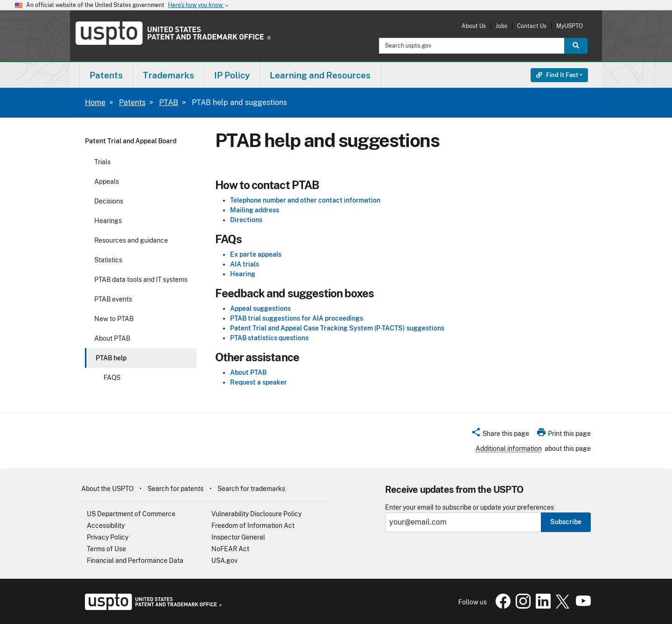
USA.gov (224, 561)
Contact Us (532, 26)
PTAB (169, 102)
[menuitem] (106, 75)
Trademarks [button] (168, 75)
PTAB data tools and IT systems (141, 280)
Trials (102, 162)
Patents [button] (106, 75)
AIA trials (245, 264)
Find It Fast (557, 75)
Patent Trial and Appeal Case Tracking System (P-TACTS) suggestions (337, 328)
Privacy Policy (108, 537)
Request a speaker (259, 382)
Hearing (243, 274)
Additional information (509, 449)
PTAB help (111, 358)
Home (95, 102)
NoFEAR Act (230, 549)
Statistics (108, 260)
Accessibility (106, 526)
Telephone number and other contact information (305, 200)
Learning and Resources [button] (320, 75)
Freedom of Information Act (253, 526)
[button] (500, 435)
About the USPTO (107, 489)
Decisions (109, 201)
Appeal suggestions (260, 308)
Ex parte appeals (256, 254)
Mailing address (255, 210)
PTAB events (113, 299)
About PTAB (112, 338)
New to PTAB (114, 319)
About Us (474, 26)
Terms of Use (106, 549)
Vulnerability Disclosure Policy (256, 514)
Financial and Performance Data (135, 561)
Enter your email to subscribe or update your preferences (469, 508)
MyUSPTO (570, 26)
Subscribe (566, 522)
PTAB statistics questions (269, 338)
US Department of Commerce (131, 514)
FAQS (112, 378)
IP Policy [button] (232, 75)
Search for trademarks (251, 489)
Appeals (107, 182)
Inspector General (238, 537)
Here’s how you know (199, 5)
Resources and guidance (131, 240)
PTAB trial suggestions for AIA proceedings (297, 318)
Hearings (108, 221)
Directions (246, 220)
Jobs (501, 26)
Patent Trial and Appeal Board (131, 141)
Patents (132, 102)
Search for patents (175, 489)
